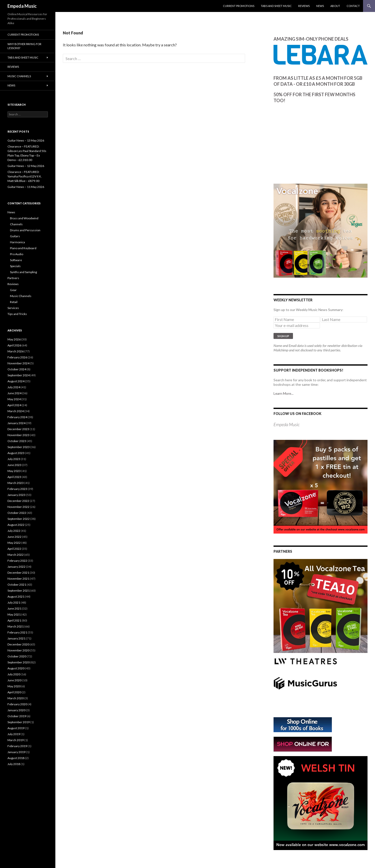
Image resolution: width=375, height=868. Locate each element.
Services (13, 308)
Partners (13, 278)
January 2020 (16, 710)
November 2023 (18, 435)
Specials (15, 266)
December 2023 (18, 429)
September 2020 (19, 662)
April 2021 (14, 620)
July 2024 (14, 387)
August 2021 (16, 596)
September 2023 (19, 447)
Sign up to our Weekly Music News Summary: (308, 310)
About (335, 6)
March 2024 (16, 411)
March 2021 (16, 626)
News (320, 6)
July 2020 (14, 674)
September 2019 (19, 722)
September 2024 (19, 375)
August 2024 (16, 381)
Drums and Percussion (25, 230)
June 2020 (14, 680)
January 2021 (16, 638)
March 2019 (16, 740)
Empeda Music (22, 6)
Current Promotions (239, 6)
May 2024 (14, 399)
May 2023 (14, 471)
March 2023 (16, 483)
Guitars (15, 236)
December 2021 (18, 573)
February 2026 (17, 357)
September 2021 (19, 591)
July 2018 (14, 764)
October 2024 (17, 369)
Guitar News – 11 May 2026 (26, 187)
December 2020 (18, 644)
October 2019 (17, 716)
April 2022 (14, 549)
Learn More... (283, 393)
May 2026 (14, 339)
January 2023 (16, 495)
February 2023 (17, 489)
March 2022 (16, 555)
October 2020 (17, 656)
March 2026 (16, 351)
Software (16, 260)
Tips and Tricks (17, 314)
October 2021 (17, 585)
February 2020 (17, 704)
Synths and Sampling (23, 272)
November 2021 (18, 579)
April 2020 (14, 692)
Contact (353, 6)
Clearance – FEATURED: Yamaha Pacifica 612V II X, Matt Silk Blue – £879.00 (25, 176)
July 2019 (14, 734)
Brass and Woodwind (24, 218)
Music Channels (19, 76)
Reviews (304, 6)
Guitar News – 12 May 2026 (26, 166)
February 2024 (17, 417)
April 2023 (14, 477)
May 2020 (14, 686)
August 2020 (16, 668)
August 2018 (16, 758)
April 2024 (14, 405)
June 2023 (14, 465)
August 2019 (16, 728)
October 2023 (17, 441)
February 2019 (17, 746)
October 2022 (17, 513)
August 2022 (16, 525)
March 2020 (16, 698)
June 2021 (14, 608)
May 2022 (14, 543)
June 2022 (14, 537)
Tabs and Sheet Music (276, 6)
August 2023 (16, 453)
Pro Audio (17, 254)
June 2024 (14, 393)
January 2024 (16, 423)
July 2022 (14, 531)
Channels (16, 224)
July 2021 (14, 602)
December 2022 (18, 501)
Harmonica (17, 242)
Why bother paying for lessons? (24, 46)
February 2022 (17, 561)
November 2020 (18, 650)
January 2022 (16, 567)
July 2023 (14, 459)
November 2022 (18, 507)
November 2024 (18, 363)
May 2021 (14, 614)
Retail (14, 302)
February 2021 (17, 632)
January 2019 (16, 752)
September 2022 (19, 519)
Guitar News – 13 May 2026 (26, 140)
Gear (13, 290)
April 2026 (14, 345)
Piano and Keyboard (23, 248)
